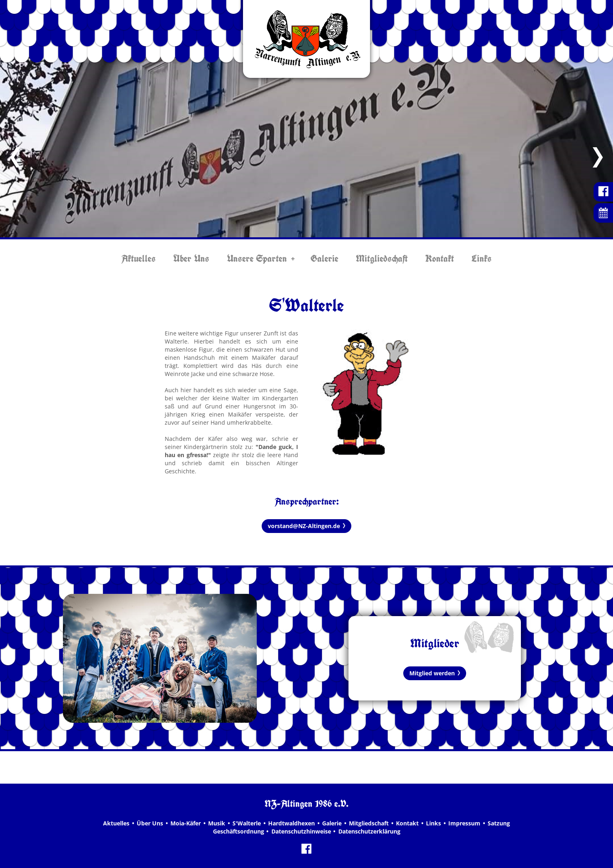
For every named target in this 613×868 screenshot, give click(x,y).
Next (598, 157)
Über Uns (191, 258)
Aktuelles (139, 258)
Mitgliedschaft (382, 258)
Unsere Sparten (257, 258)
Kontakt (440, 258)
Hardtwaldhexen (291, 823)
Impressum (464, 823)
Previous (15, 157)
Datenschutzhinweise (301, 831)
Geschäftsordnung (239, 831)
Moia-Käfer (186, 823)
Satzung (499, 823)
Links (482, 258)
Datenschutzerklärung (369, 831)
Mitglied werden (432, 673)
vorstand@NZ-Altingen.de (304, 526)
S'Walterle (247, 823)
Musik (217, 823)
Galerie (324, 258)
